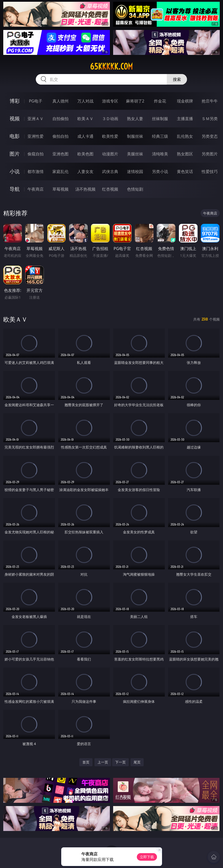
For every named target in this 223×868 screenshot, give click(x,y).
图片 (15, 154)
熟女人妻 (135, 119)
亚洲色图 (60, 154)
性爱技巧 (210, 171)
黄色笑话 (185, 171)
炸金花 (160, 101)
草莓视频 (60, 189)
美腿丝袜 (135, 154)
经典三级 (160, 136)
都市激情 (36, 171)
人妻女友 (85, 171)
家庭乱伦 (60, 171)
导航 (15, 189)
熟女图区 (185, 154)
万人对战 (85, 101)
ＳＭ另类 (210, 119)
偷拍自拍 (60, 136)
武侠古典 (110, 171)
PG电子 (36, 101)
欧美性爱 (110, 136)
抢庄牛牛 (210, 101)
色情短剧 (135, 189)
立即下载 (147, 857)
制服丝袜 (135, 136)
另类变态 (210, 136)
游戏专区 (110, 101)
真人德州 (60, 101)
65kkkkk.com (111, 66)
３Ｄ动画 (110, 119)
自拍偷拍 (60, 119)
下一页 (120, 762)
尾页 (137, 762)
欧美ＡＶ (85, 119)
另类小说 (160, 171)
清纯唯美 (160, 154)
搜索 (177, 79)
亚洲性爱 (36, 136)
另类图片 (210, 154)
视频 (15, 118)
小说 (15, 171)
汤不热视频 (85, 189)
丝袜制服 (160, 119)
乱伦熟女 (185, 136)
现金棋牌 (185, 101)
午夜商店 (36, 189)
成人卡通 (85, 136)
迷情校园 (135, 171)
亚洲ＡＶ (36, 119)
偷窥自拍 (36, 154)
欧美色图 (85, 154)
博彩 (15, 101)
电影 (15, 136)
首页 (86, 762)
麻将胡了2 (135, 101)
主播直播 (185, 119)
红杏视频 (110, 189)
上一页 (103, 762)
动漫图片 (110, 154)
